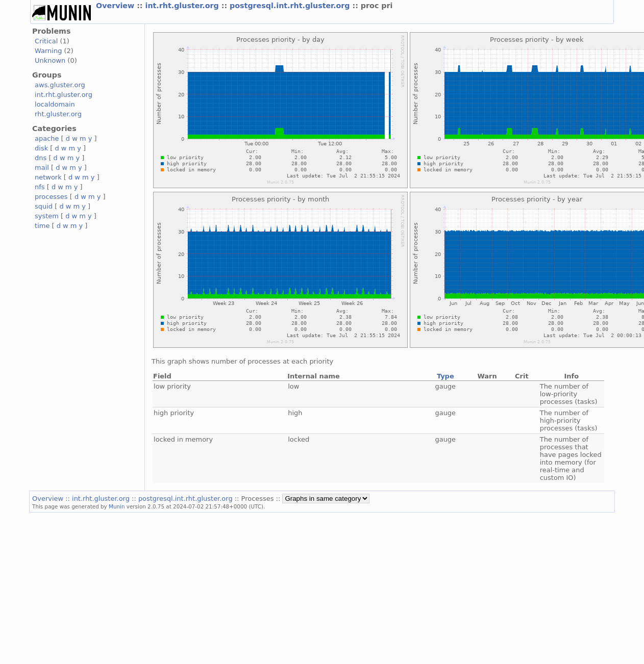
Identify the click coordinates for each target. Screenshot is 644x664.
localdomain (55, 104)
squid (44, 206)
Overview (116, 6)
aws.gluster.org (60, 85)
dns (41, 158)
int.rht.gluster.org (183, 6)
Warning (48, 51)
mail (42, 168)
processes (51, 197)
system (47, 216)
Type (445, 376)
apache (47, 138)
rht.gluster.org (58, 114)
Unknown (50, 60)
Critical (46, 41)
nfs (40, 187)
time (42, 226)
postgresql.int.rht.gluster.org (291, 6)
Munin (117, 506)
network (48, 177)
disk (41, 148)
